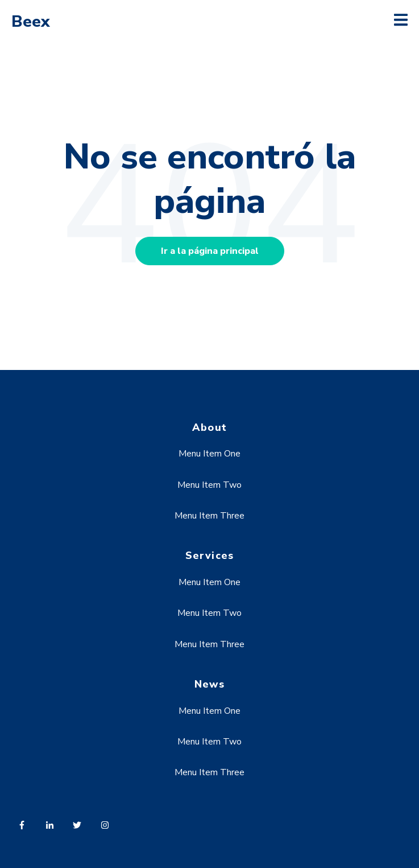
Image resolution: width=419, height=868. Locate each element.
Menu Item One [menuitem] (209, 454)
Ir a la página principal (210, 251)
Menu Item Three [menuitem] (209, 516)
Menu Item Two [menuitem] (209, 485)
